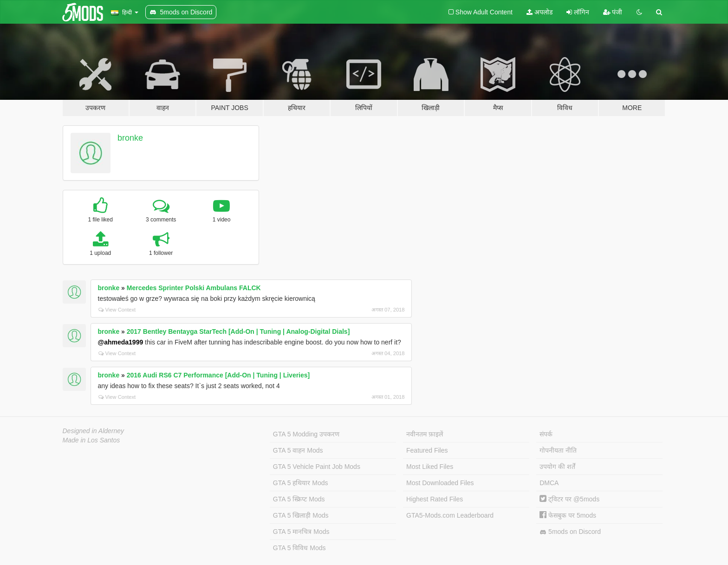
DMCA (549, 483)
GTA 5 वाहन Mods (298, 450)
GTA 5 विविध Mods (299, 548)
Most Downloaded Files (440, 483)
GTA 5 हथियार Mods (301, 483)
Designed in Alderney (94, 431)
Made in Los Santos (91, 440)
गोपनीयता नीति (558, 450)
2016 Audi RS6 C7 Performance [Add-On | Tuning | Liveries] (218, 375)
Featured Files (427, 450)
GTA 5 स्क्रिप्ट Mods (299, 499)
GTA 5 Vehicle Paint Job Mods (317, 467)
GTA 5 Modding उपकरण (306, 434)
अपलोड (539, 12)
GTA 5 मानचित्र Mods (301, 532)
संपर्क (546, 434)
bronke (130, 138)
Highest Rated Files (435, 499)
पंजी (613, 12)
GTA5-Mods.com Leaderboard (450, 515)
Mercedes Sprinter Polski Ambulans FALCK (194, 288)
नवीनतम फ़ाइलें (425, 434)
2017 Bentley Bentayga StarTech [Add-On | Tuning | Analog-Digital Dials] (238, 331)
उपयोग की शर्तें (557, 467)
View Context (117, 310)
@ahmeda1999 (121, 342)
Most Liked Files (430, 467)
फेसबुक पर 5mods (568, 515)
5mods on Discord (570, 532)
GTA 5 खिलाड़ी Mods (301, 515)
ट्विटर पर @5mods (569, 499)
